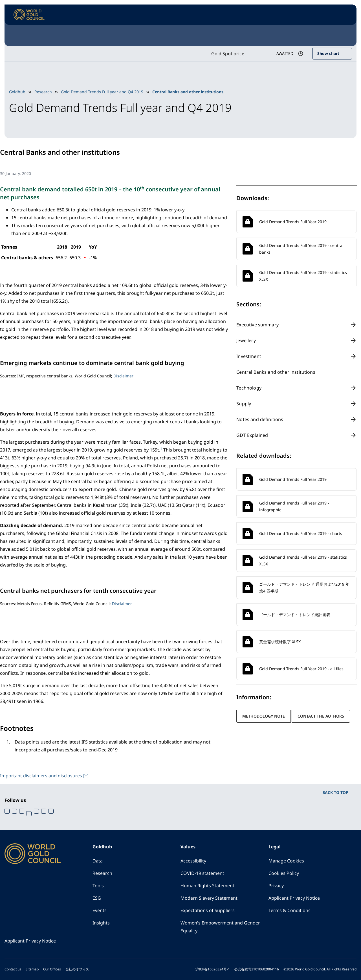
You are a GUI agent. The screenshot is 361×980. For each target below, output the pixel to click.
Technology (249, 388)
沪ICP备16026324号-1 (213, 969)
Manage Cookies (286, 861)
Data (98, 861)
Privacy (276, 886)
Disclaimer (123, 376)
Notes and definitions (260, 419)
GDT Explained (252, 435)
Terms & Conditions (290, 910)
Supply (244, 404)
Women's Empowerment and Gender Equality (220, 927)
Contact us (13, 969)
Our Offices (52, 969)
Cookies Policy (284, 873)
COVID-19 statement (202, 873)
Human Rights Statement (207, 886)
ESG (97, 898)
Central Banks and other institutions (276, 372)
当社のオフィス (77, 969)
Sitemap (32, 969)
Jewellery (246, 340)
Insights (101, 923)
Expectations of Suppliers (208, 910)
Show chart (328, 53)
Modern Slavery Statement (209, 898)
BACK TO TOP (335, 792)
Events (100, 910)
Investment (249, 356)
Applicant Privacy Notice (294, 898)
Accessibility (193, 861)
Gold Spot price (228, 54)
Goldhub (17, 92)
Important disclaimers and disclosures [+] (44, 776)
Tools (98, 886)
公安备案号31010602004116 (257, 969)
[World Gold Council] (29, 15)
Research (43, 92)
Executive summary (257, 325)
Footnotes (17, 728)
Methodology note (264, 716)
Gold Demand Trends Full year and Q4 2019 (102, 92)
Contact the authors (321, 716)
